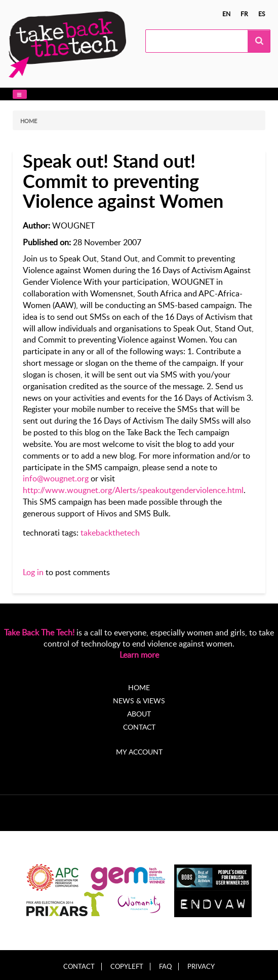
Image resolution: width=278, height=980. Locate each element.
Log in (33, 572)
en (226, 14)
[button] (20, 95)
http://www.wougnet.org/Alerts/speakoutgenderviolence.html (133, 490)
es (262, 14)
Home (29, 121)
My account (139, 752)
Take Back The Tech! (39, 632)
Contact (139, 727)
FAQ (165, 967)
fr (244, 14)
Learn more (139, 655)
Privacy (201, 967)
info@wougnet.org (56, 478)
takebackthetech (110, 533)
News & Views (139, 701)
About (139, 714)
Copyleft (127, 967)
